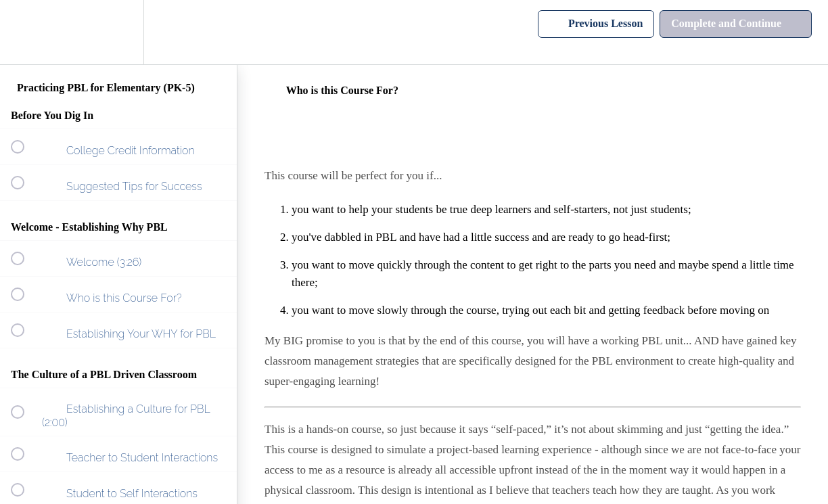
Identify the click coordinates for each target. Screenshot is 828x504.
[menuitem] (118, 32)
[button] (25, 32)
